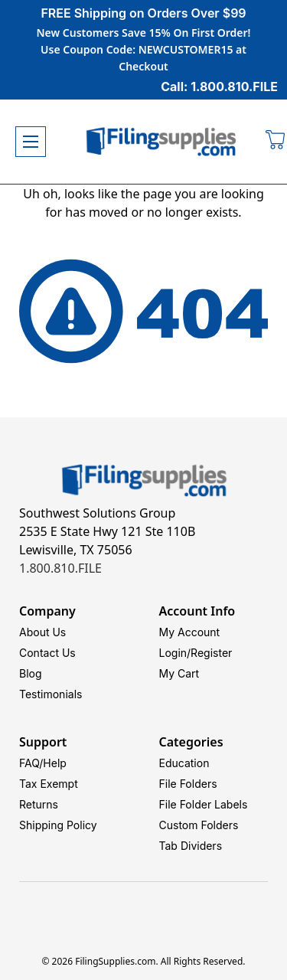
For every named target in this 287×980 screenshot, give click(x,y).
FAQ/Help (43, 763)
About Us (42, 632)
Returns (39, 804)
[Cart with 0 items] (276, 142)
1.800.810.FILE (60, 568)
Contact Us (47, 653)
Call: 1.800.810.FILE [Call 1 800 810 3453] (219, 87)
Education (184, 763)
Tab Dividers (191, 846)
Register (211, 653)
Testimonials (51, 694)
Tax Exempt (49, 784)
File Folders (188, 784)
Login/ (175, 653)
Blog (31, 673)
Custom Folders (199, 825)
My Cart (179, 673)
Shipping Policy (58, 825)
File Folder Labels (204, 804)
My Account (190, 632)
